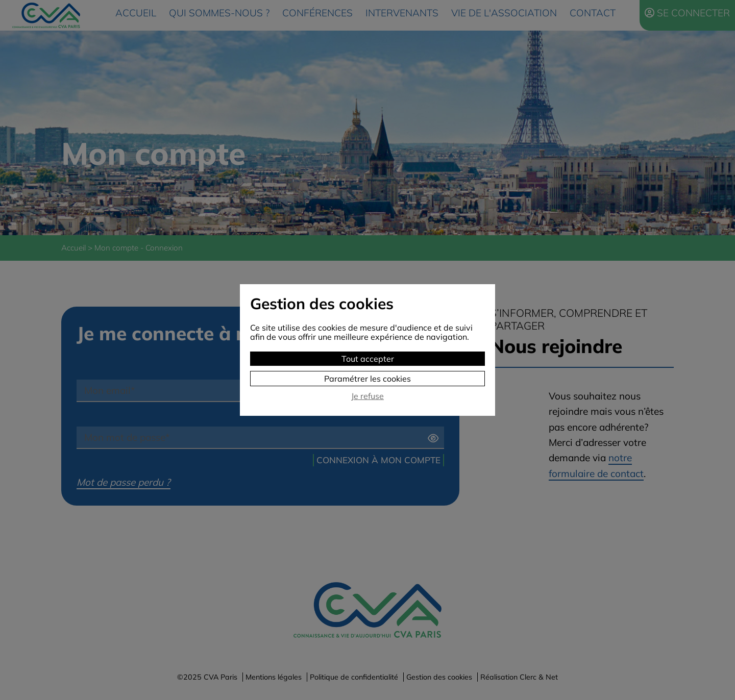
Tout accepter (368, 359)
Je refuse (367, 396)
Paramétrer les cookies (367, 379)
